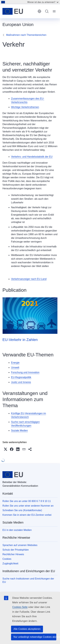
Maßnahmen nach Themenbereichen (26, 35)
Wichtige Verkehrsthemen (25, 107)
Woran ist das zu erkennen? (43, 2)
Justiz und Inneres (21, 382)
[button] (6, 449)
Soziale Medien (19, 430)
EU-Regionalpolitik (21, 377)
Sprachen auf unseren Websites (20, 545)
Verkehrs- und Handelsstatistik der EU (32, 157)
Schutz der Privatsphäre (16, 550)
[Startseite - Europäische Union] (19, 11)
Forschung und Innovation (25, 372)
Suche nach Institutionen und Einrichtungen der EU (28, 580)
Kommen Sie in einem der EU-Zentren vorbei (27, 515)
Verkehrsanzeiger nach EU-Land (29, 279)
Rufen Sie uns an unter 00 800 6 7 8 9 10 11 (27, 501)
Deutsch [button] (39, 11)
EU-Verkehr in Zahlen (20, 340)
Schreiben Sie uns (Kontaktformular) (22, 510)
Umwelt (15, 367)
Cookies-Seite (20, 607)
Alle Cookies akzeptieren (27, 629)
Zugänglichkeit (10, 563)
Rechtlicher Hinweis (13, 554)
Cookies (7, 559)
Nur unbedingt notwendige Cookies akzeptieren (35, 637)
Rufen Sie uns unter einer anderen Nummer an (28, 506)
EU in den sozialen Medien (17, 530)
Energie (15, 363)
